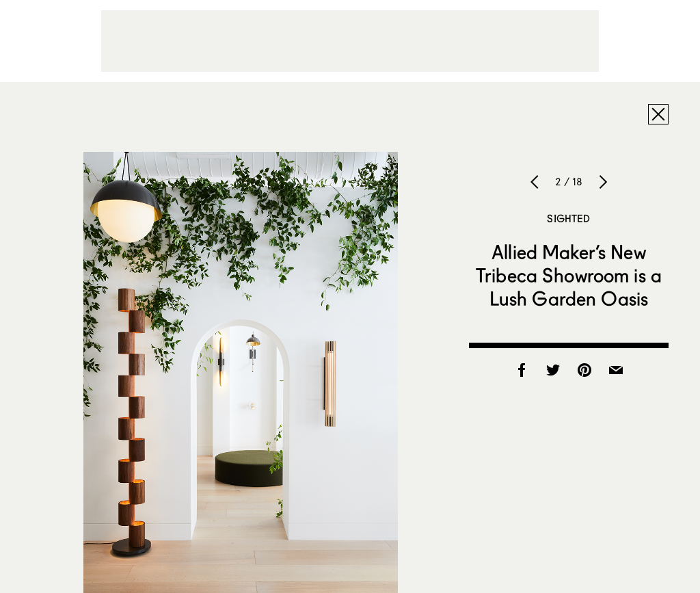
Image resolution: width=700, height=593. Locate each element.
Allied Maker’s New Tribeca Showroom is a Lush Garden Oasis (569, 275)
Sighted (568, 218)
